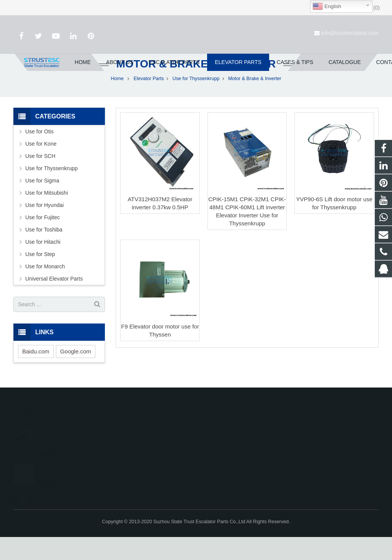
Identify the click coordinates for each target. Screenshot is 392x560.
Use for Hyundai (44, 228)
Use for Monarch (45, 290)
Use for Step (40, 278)
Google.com (76, 374)
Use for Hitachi (43, 265)
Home (117, 102)
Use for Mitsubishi (47, 216)
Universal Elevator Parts (54, 302)
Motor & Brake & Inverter (196, 87)
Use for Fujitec (42, 241)
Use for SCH (40, 179)
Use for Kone (41, 167)
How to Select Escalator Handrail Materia (58, 456)
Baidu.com (36, 374)
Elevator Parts (149, 102)
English (327, 7)
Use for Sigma (42, 204)
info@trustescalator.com (350, 33)
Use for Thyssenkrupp (196, 102)
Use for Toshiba (44, 253)
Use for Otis (39, 155)
